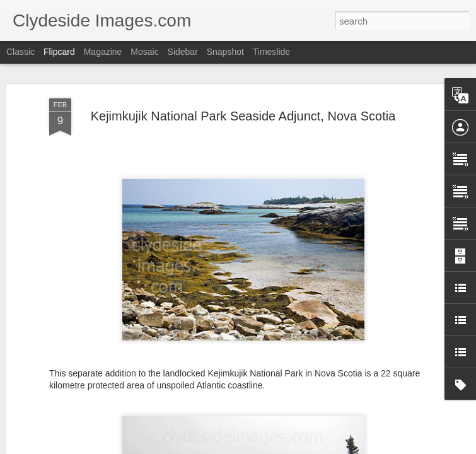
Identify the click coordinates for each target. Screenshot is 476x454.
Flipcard (59, 52)
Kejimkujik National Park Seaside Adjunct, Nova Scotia (243, 94)
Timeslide (271, 52)
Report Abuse (314, 447)
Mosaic (144, 52)
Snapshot (225, 52)
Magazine (103, 52)
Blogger (278, 447)
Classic (20, 52)
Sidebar (183, 52)
